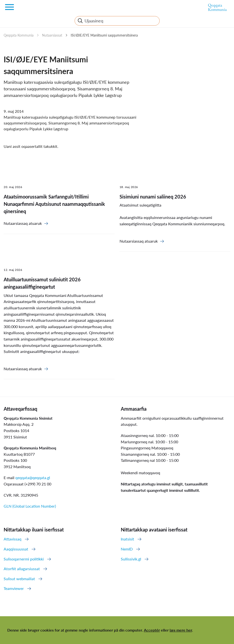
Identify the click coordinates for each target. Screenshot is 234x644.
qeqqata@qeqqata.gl (33, 478)
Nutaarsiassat (52, 35)
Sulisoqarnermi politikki (24, 559)
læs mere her (181, 630)
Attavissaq (13, 539)
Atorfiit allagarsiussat (22, 569)
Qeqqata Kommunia (19, 35)
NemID (127, 549)
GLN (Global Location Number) (30, 506)
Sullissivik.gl (131, 559)
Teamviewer (14, 588)
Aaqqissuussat (16, 549)
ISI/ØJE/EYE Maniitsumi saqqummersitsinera (104, 35)
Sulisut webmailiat (19, 579)
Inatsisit (127, 539)
